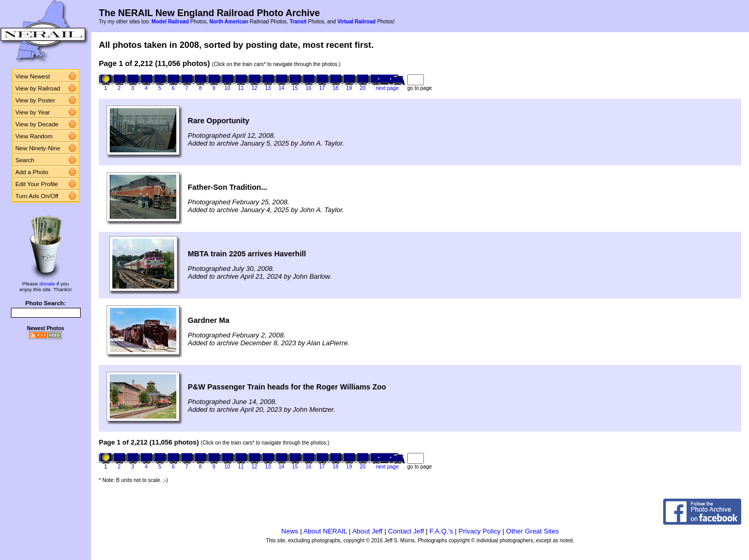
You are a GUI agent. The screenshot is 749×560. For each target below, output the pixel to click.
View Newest (33, 76)
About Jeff (367, 531)
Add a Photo (32, 172)
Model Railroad (170, 22)
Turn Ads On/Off (37, 196)
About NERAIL (325, 531)
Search (25, 160)
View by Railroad (38, 88)
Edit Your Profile (37, 184)
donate (47, 284)
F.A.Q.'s (441, 531)
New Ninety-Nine (38, 148)
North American (229, 22)
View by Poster (36, 100)
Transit (298, 22)
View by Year (33, 112)
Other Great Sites (532, 531)
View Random (34, 136)
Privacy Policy (480, 531)
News (290, 531)
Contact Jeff (406, 531)
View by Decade (37, 124)
